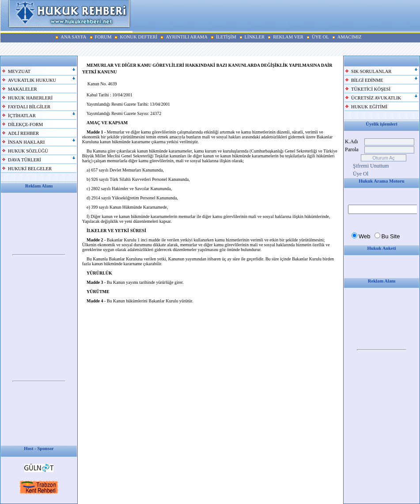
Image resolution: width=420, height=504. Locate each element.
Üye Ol (361, 174)
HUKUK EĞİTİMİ (369, 107)
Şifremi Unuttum (371, 166)
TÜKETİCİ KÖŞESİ (371, 89)
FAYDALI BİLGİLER (29, 107)
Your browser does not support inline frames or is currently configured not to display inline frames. (39, 255)
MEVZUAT (19, 71)
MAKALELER (23, 89)
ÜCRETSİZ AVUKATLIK (376, 98)
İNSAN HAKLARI (26, 142)
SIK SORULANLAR (371, 71)
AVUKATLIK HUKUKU (32, 80)
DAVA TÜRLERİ (25, 160)
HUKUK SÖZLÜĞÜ (28, 151)
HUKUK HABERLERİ (30, 98)
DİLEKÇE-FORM (25, 124)
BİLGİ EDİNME (367, 80)
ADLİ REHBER (23, 133)
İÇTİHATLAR (22, 116)
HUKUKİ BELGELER (30, 169)
